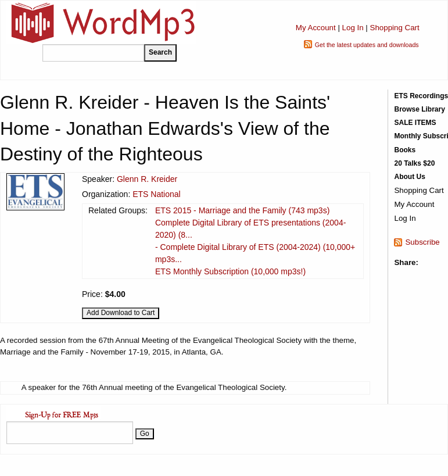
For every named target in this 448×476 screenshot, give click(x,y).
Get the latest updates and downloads (367, 45)
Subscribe (422, 242)
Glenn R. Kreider (147, 179)
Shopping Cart (395, 28)
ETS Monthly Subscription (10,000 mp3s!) (230, 271)
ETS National (156, 194)
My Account (316, 28)
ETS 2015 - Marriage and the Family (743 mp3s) (242, 210)
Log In (353, 28)
